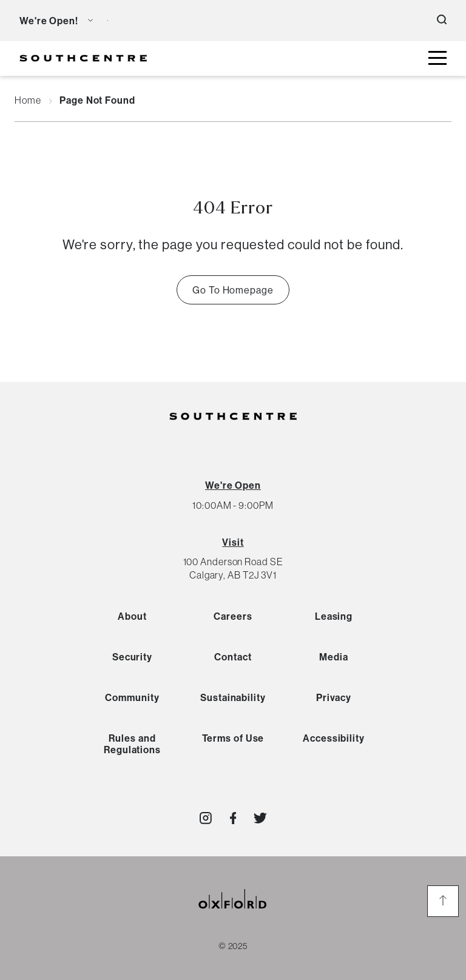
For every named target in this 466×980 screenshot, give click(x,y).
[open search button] (442, 21)
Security (132, 657)
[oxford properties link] (233, 914)
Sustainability (233, 697)
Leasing (334, 616)
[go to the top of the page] (443, 901)
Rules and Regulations (132, 744)
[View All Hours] (233, 485)
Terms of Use (233, 738)
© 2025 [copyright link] (233, 946)
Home (28, 101)
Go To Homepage (233, 290)
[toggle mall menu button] (437, 59)
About (132, 616)
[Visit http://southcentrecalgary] (233, 818)
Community (132, 697)
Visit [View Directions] (233, 542)
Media (334, 657)
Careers (233, 616)
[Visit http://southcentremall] (206, 818)
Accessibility (334, 738)
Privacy (334, 697)
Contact (233, 657)
